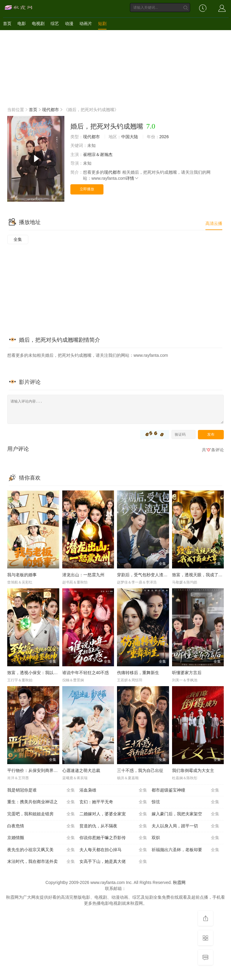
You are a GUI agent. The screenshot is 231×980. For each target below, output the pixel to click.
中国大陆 (130, 137)
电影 (22, 23)
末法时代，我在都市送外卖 (41, 862)
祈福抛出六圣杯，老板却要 (185, 850)
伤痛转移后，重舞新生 (138, 673)
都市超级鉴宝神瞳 (185, 790)
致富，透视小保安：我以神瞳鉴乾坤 (41, 673)
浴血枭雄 (113, 790)
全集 (18, 239)
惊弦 (185, 802)
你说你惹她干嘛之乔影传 (113, 838)
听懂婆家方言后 (187, 673)
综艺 (55, 23)
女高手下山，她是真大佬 (113, 862)
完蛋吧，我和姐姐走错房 (41, 814)
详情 (132, 178)
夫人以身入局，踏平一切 (185, 826)
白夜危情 (41, 826)
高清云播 (214, 223)
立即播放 (87, 189)
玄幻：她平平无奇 (113, 802)
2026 (164, 137)
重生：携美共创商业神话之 (41, 802)
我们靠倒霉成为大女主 (193, 770)
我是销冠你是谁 (41, 790)
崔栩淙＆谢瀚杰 (98, 154)
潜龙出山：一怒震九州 (83, 575)
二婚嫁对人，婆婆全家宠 (113, 814)
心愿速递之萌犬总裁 (81, 770)
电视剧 (38, 23)
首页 (7, 23)
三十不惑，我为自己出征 (140, 770)
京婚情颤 (41, 838)
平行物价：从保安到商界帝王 (35, 770)
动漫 (69, 23)
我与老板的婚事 (22, 575)
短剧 (102, 23)
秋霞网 (179, 882)
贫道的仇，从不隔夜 (113, 826)
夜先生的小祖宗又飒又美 (41, 850)
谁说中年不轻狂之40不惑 (86, 673)
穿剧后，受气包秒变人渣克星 (144, 575)
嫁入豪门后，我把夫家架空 (185, 814)
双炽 (185, 838)
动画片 (86, 23)
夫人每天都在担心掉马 (113, 850)
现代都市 (51, 110)
